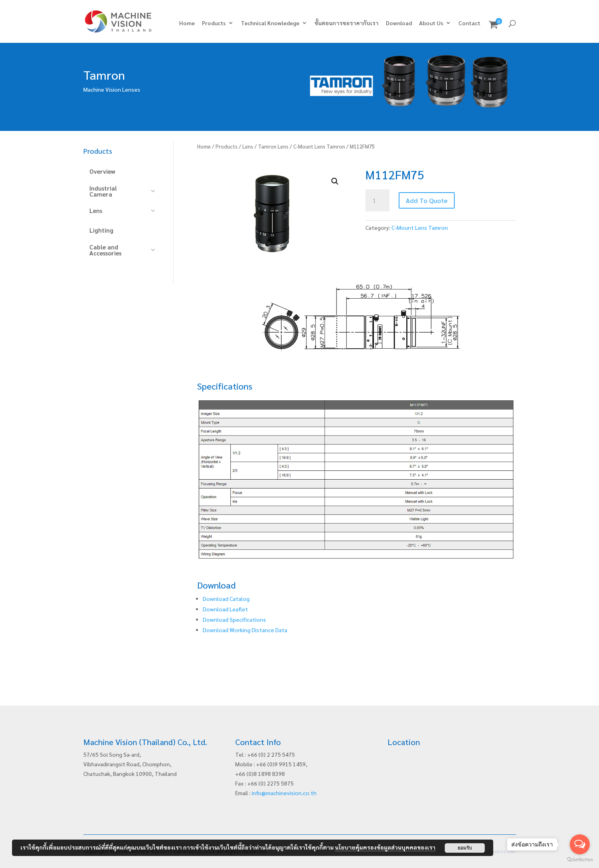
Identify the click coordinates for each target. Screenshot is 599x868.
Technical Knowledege (270, 23)
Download (399, 23)
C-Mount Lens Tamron (319, 146)
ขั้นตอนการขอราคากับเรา (347, 23)
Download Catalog (226, 599)
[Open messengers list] (580, 844)
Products (214, 23)
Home (187, 23)
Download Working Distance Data (245, 630)
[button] (335, 181)
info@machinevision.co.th (284, 793)
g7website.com (501, 851)
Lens (248, 146)
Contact (469, 23)
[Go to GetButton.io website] (580, 860)
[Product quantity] (377, 201)
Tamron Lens (273, 146)
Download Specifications (234, 619)
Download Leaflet (225, 609)
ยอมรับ (465, 848)
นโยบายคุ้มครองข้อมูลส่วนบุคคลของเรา (385, 847)
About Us (431, 23)
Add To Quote (427, 200)
